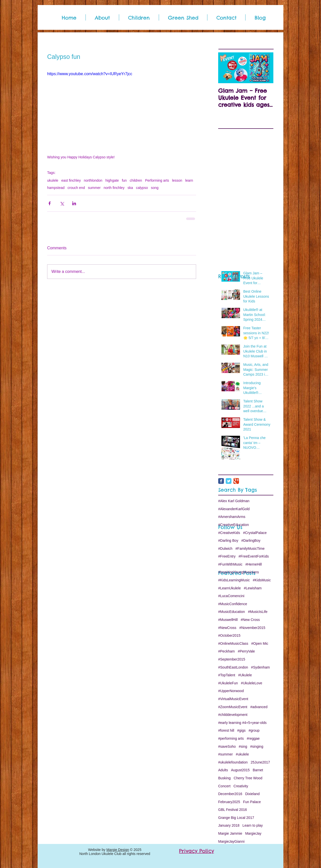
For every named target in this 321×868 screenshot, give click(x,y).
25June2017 (260, 762)
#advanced (259, 707)
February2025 (229, 802)
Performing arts (157, 180)
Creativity (241, 786)
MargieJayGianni (231, 841)
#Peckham (226, 651)
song (155, 188)
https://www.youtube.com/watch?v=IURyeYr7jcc (90, 74)
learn (189, 180)
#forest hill (226, 730)
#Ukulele (245, 675)
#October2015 (229, 635)
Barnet (258, 770)
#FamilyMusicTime (250, 549)
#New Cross (250, 620)
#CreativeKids (229, 533)
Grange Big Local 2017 (236, 818)
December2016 (230, 794)
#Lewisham (253, 588)
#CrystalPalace (255, 533)
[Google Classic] (236, 481)
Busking (224, 778)
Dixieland (253, 794)
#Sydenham (260, 667)
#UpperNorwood (231, 691)
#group (254, 730)
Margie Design (118, 850)
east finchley (71, 180)
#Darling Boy (228, 540)
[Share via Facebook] (50, 203)
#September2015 (232, 659)
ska (130, 188)
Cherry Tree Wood (248, 778)
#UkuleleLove (252, 683)
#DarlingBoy (251, 540)
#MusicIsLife (258, 612)
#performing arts (231, 738)
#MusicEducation (232, 612)
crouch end (76, 188)
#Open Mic (260, 643)
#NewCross (227, 628)
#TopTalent (227, 675)
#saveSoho (227, 746)
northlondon (93, 180)
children (136, 180)
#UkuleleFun (228, 683)
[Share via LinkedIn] (74, 203)
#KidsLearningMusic (234, 580)
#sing (243, 746)
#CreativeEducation (233, 525)
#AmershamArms (232, 517)
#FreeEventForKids (254, 556)
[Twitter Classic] (229, 481)
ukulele (53, 180)
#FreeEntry (227, 556)
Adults (223, 770)
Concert (224, 786)
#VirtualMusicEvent (233, 699)
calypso (142, 188)
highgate (112, 180)
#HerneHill (253, 564)
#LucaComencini (231, 596)
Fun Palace (252, 802)
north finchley (114, 188)
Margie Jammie (230, 833)
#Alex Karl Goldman (234, 501)
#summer (225, 754)
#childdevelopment (233, 715)
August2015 (240, 770)
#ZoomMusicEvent (233, 707)
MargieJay (253, 833)
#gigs (241, 730)
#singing (257, 746)
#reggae (253, 738)
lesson (177, 180)
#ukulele (242, 754)
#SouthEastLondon (233, 667)
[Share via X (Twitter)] (62, 203)
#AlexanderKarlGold (234, 509)
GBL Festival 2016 (233, 810)
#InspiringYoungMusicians (238, 572)
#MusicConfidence (233, 604)
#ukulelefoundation (233, 762)
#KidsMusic (262, 580)
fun (124, 180)
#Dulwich (225, 549)
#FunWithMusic (230, 564)
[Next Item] (265, 68)
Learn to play (253, 825)
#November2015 (252, 628)
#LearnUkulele (229, 588)
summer (94, 188)
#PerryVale (246, 651)
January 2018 (229, 825)
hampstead (56, 188)
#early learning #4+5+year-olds (242, 723)
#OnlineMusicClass (233, 643)
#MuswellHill (228, 620)
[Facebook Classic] (221, 481)
